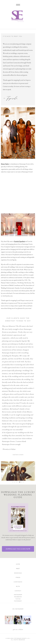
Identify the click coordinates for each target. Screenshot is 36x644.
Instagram (18, 595)
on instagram (18, 609)
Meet (18, 569)
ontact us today (9, 86)
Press (18, 578)
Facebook (18, 597)
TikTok (18, 599)
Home (18, 564)
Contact (18, 591)
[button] (3, 471)
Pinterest (18, 601)
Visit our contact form (24, 303)
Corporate (18, 582)
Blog (18, 586)
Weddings (18, 573)
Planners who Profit (18, 270)
